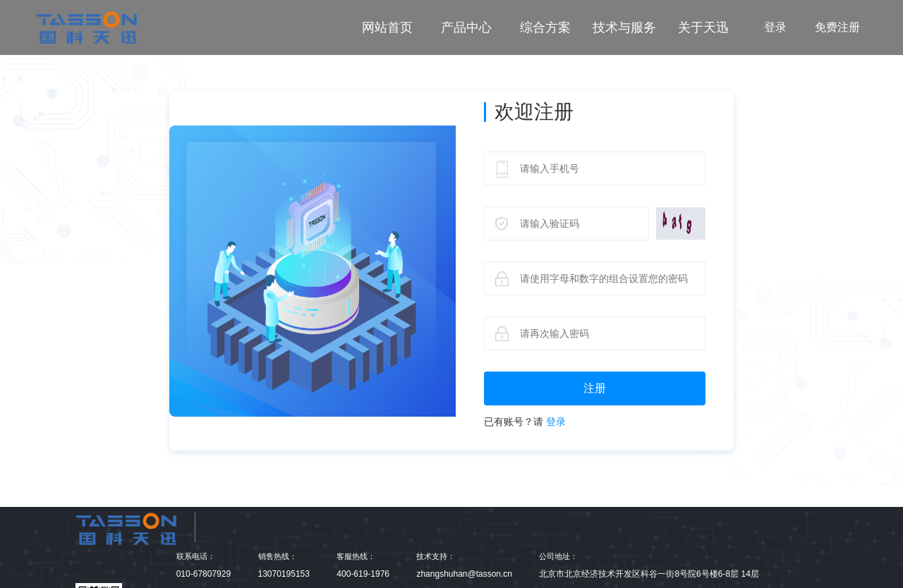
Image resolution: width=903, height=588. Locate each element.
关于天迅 (703, 27)
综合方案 (545, 27)
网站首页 (387, 27)
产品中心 (466, 27)
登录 (775, 27)
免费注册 (837, 27)
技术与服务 (624, 27)
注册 (595, 388)
